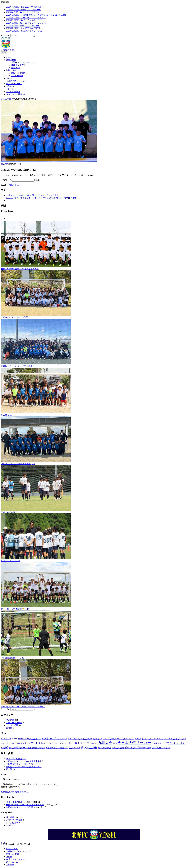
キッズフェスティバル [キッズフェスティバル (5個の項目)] (114, 739)
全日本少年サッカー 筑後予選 (14, 317)
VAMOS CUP (13, 185)
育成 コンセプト (18, 65)
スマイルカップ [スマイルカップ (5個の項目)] (172, 739)
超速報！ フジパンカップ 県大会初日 (19, 366)
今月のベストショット (16, 81)
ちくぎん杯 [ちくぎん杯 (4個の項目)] (73, 739)
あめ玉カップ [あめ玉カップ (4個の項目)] (35, 739)
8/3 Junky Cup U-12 (9, 512)
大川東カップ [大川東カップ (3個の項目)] (40, 748)
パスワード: (18, 180)
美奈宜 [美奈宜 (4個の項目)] (108, 748)
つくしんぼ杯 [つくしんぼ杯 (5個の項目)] (85, 739)
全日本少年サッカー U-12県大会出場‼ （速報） (23, 707)
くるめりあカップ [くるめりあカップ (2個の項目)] (62, 739)
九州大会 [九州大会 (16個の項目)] (105, 743)
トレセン (10, 89)
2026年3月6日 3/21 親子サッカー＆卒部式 (26, 23)
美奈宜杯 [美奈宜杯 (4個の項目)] (116, 748)
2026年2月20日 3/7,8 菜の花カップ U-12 (24, 31)
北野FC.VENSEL (8, 50)
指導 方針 (15, 68)
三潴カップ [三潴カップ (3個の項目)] (94, 743)
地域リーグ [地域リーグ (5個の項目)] (22, 748)
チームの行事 (12, 725)
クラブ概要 (11, 60)
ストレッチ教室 (13, 92)
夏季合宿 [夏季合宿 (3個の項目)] (31, 748)
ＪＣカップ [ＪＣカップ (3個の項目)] (166, 748)
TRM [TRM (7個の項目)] (15, 739)
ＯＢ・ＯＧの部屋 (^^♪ (16, 94)
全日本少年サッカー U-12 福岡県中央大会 (20, 269)
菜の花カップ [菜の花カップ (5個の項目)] (132, 748)
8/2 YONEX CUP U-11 (11, 561)
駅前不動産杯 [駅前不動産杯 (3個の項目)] (157, 748)
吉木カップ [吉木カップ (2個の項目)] (12, 748)
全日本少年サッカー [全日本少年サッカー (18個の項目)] (134, 743)
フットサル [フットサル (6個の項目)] (37, 743)
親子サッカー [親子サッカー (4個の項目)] (145, 748)
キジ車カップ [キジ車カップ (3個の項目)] (97, 739)
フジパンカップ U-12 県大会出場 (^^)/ (18, 464)
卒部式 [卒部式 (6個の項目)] (5, 748)
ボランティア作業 (14, 723)
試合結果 (5, 164)
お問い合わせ (17, 76)
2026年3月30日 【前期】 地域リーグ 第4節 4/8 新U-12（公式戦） (36, 15)
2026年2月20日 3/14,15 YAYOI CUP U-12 (24, 28)
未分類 (9, 728)
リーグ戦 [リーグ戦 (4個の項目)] (73, 743)
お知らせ (10, 86)
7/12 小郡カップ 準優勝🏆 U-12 (15, 609)
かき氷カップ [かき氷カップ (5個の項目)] (49, 739)
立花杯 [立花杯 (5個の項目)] (94, 748)
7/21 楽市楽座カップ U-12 (12, 658)
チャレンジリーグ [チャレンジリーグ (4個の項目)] (22, 743)
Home (9, 57)
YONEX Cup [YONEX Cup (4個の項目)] (23, 739)
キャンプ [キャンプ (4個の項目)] (130, 739)
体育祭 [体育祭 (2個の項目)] (115, 744)
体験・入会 (11, 70)
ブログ (9, 78)
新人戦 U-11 (6, 415)
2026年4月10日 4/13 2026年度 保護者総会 (25, 7)
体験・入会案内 (18, 73)
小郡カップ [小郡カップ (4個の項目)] (63, 748)
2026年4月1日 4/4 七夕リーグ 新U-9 (22, 12)
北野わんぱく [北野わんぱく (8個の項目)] (177, 743)
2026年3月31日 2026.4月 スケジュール (24, 10)
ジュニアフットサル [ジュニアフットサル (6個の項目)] (153, 739)
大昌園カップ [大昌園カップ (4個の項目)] (52, 748)
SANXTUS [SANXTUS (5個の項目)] (6, 739)
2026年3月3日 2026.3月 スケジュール (23, 26)
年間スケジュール (14, 84)
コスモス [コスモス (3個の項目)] (138, 739)
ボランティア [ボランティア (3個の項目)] (48, 743)
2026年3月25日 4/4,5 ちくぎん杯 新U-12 (25, 20)
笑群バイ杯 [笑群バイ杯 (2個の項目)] (101, 748)
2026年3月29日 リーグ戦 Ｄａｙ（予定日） (26, 18)
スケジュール (12, 862)
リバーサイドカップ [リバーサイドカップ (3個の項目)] (61, 743)
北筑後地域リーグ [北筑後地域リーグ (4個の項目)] (160, 743)
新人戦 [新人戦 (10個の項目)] (85, 747)
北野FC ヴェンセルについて (24, 62)
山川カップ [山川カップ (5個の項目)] (75, 748)
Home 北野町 (12, 849)
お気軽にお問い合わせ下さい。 (15, 792)
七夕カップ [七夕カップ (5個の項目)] (83, 743)
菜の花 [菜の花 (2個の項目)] (122, 748)
